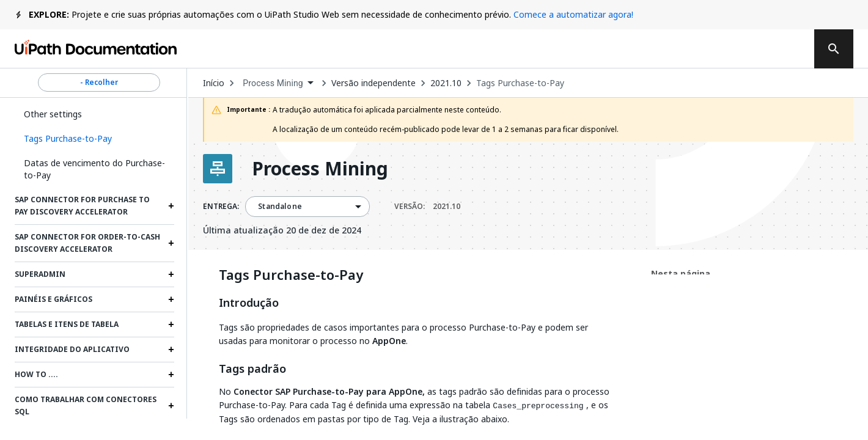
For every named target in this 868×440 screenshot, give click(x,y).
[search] (834, 49)
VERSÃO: (427, 207)
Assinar (615, 49)
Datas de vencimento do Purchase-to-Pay (94, 169)
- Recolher (99, 82)
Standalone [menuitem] (280, 207)
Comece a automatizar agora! (573, 14)
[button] (94, 139)
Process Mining (320, 169)
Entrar (773, 49)
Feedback (528, 49)
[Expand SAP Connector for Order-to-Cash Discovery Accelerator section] (171, 243)
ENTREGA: (221, 207)
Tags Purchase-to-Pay (520, 83)
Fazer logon (702, 49)
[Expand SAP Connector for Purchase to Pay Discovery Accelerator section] (171, 206)
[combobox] (278, 83)
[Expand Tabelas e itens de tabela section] (171, 324)
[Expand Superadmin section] (171, 274)
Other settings (53, 114)
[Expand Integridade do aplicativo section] (171, 350)
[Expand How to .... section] (171, 375)
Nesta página (681, 273)
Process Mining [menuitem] (273, 83)
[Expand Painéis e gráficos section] (171, 299)
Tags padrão (252, 369)
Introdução (249, 303)
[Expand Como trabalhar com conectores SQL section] (171, 406)
